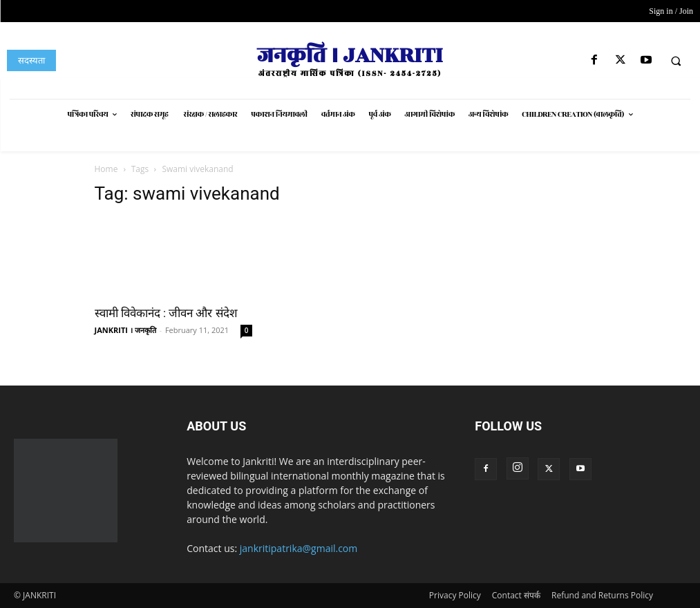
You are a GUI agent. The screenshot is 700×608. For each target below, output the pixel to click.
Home (106, 169)
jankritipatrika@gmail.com (299, 548)
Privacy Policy (455, 595)
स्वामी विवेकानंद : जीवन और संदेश (166, 313)
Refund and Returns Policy (602, 595)
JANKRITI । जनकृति (125, 330)
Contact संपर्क (516, 595)
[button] (676, 61)
